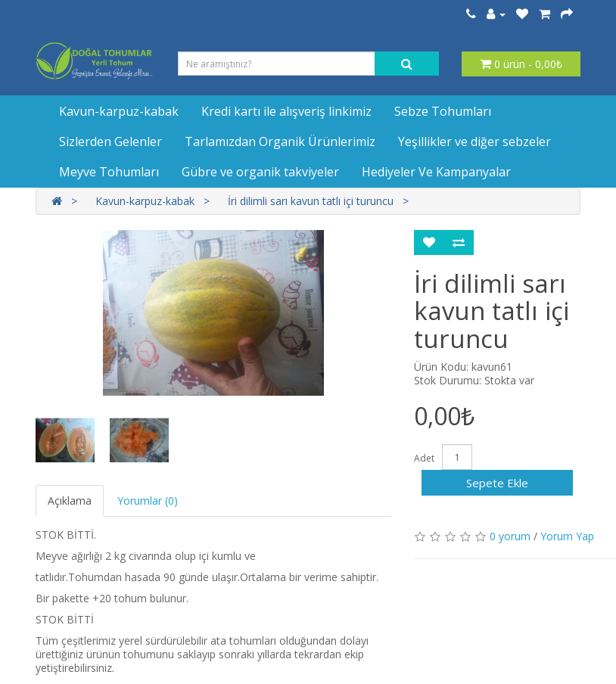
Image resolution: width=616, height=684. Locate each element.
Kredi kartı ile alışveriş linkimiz (286, 111)
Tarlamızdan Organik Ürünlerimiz (280, 141)
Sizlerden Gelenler (110, 141)
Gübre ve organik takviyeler (260, 172)
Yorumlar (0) (148, 501)
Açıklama (70, 501)
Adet (424, 458)
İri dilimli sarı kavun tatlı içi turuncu (311, 201)
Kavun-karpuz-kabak (119, 111)
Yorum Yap (567, 536)
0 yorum (510, 536)
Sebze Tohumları (443, 111)
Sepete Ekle (497, 483)
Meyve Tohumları (109, 172)
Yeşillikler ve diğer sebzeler (474, 141)
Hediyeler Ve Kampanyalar (436, 172)
